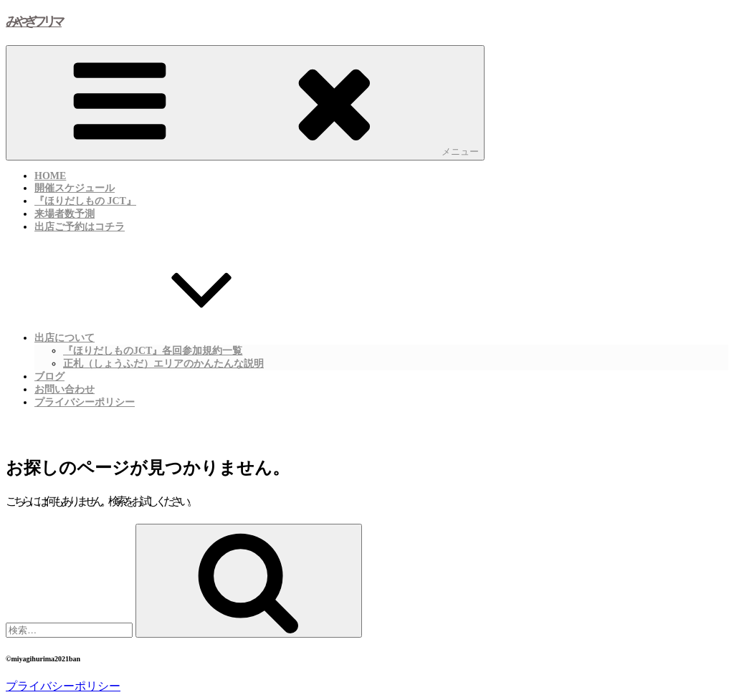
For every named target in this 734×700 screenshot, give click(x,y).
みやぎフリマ (34, 21)
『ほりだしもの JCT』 (85, 201)
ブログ (49, 377)
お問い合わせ (65, 389)
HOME (50, 176)
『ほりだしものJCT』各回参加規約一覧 (153, 351)
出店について (172, 336)
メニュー (245, 102)
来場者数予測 (65, 214)
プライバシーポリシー (85, 402)
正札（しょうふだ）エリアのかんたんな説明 (163, 364)
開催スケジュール (75, 188)
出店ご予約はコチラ (80, 227)
